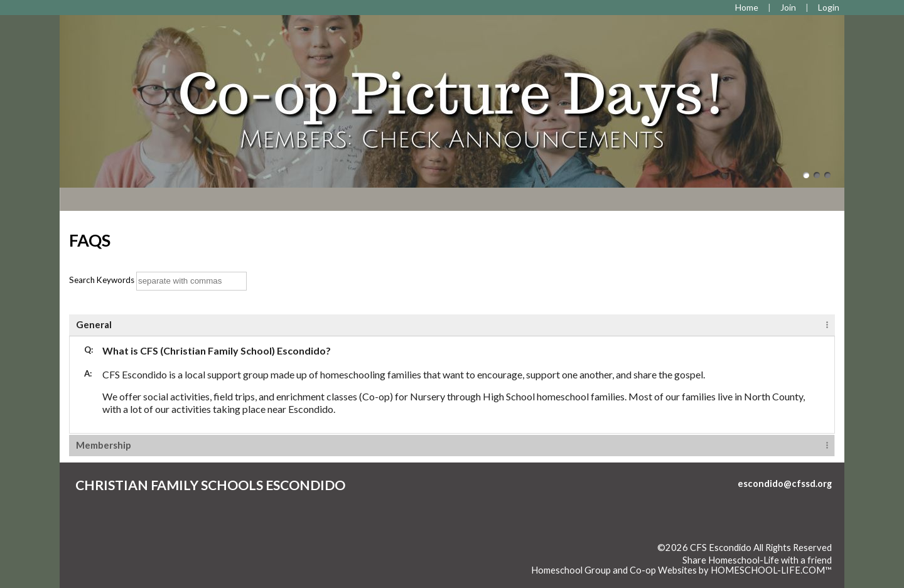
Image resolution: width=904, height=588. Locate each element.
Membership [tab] (104, 445)
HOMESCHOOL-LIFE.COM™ (771, 570)
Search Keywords (102, 280)
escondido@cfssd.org (785, 484)
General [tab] (94, 324)
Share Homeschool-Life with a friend (757, 560)
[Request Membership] (788, 7)
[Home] (747, 7)
